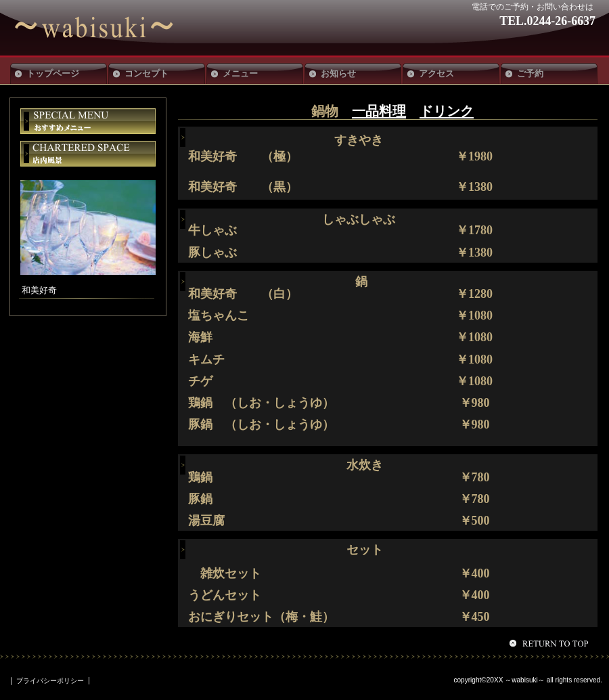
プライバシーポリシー (50, 681)
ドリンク (447, 111)
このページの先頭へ (551, 643)
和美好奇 (114, 28)
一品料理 (379, 111)
